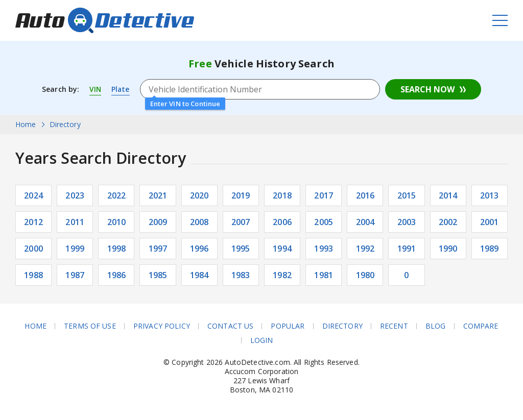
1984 (199, 275)
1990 (448, 249)
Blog (436, 326)
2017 (324, 195)
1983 (241, 275)
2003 (407, 222)
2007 (241, 222)
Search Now (427, 89)
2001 (490, 222)
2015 (407, 195)
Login (262, 340)
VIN (96, 89)
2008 (199, 222)
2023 (75, 195)
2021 (158, 195)
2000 (33, 249)
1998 (117, 249)
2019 (241, 195)
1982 (282, 275)
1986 (117, 275)
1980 (365, 275)
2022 (117, 195)
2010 (117, 222)
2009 (158, 222)
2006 (282, 222)
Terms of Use (90, 326)
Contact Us (230, 326)
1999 (75, 249)
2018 (282, 195)
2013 (490, 195)
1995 (241, 249)
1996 (199, 249)
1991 (407, 249)
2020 (199, 195)
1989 (490, 249)
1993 (324, 249)
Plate (122, 89)
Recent (394, 326)
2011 (75, 222)
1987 (75, 275)
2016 (365, 195)
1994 (282, 249)
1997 (158, 249)
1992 (365, 249)
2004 (365, 222)
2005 (324, 222)
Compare (481, 326)
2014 (448, 195)
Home (35, 326)
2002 (448, 222)
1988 (33, 275)
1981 (324, 275)
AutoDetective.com (105, 20)
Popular (288, 326)
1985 (158, 275)
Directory (342, 326)
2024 (33, 195)
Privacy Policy (162, 326)
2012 (33, 222)
